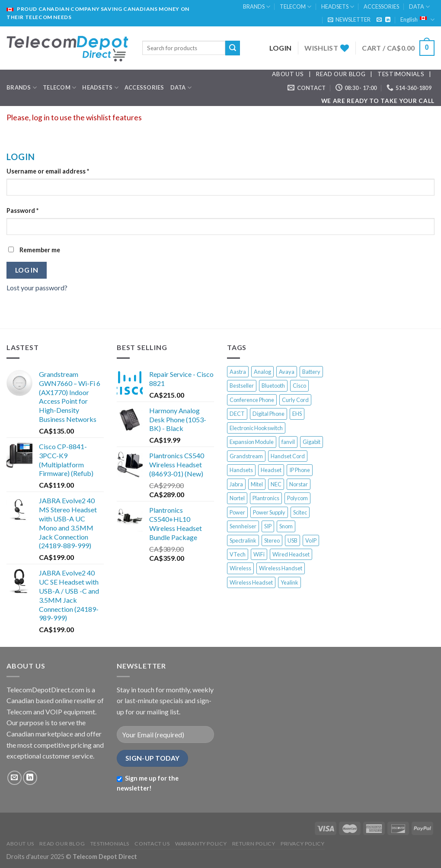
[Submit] (233, 48)
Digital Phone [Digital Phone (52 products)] (268, 414)
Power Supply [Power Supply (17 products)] (269, 512)
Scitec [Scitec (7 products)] (300, 512)
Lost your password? (37, 288)
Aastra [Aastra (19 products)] (238, 372)
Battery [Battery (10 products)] (311, 372)
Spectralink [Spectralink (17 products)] (243, 540)
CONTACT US (152, 844)
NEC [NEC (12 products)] (276, 484)
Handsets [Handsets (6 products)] (241, 470)
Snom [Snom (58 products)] (286, 526)
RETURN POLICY (254, 844)
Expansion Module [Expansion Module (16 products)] (252, 442)
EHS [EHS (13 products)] (297, 414)
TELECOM (296, 7)
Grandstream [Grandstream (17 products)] (246, 456)
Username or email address (48, 171)
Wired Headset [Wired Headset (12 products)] (291, 554)
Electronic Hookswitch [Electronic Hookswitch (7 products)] (256, 428)
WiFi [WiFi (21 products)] (259, 554)
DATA (419, 7)
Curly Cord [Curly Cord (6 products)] (295, 400)
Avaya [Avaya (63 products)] (287, 372)
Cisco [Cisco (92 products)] (299, 386)
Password (22, 211)
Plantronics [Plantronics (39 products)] (266, 498)
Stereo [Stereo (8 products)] (272, 540)
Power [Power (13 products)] (237, 512)
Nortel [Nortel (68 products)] (237, 498)
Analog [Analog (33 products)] (262, 372)
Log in (27, 270)
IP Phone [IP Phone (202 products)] (300, 470)
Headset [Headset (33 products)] (271, 470)
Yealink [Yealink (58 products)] (289, 582)
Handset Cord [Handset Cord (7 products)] (288, 456)
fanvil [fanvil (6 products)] (288, 442)
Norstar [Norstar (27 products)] (299, 484)
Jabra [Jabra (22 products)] (236, 484)
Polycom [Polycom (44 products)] (297, 498)
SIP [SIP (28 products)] (268, 526)
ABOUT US (288, 74)
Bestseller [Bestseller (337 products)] (242, 386)
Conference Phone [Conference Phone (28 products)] (252, 400)
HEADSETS (338, 7)
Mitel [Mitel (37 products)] (257, 484)
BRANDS (257, 7)
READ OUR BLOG (340, 74)
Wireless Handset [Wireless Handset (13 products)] (281, 568)
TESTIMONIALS (401, 74)
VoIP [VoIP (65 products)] (311, 540)
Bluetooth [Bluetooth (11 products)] (273, 386)
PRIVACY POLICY (303, 844)
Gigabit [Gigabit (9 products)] (312, 442)
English (417, 20)
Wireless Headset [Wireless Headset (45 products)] (251, 582)
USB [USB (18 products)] (292, 540)
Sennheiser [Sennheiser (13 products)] (243, 526)
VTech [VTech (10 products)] (238, 554)
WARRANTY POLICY (201, 844)
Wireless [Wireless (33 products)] (240, 568)
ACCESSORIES (381, 6)
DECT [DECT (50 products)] (237, 414)
